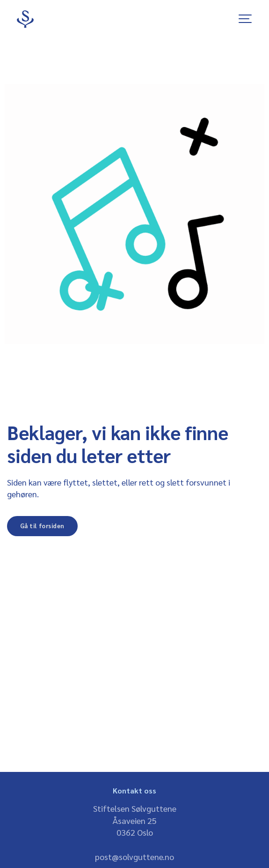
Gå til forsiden (42, 526)
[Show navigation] (246, 19)
